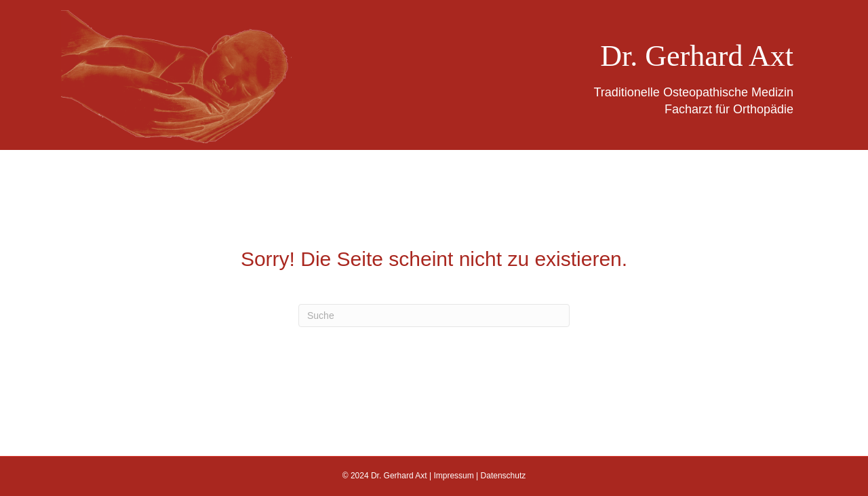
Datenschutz (504, 476)
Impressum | (457, 476)
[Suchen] (434, 316)
